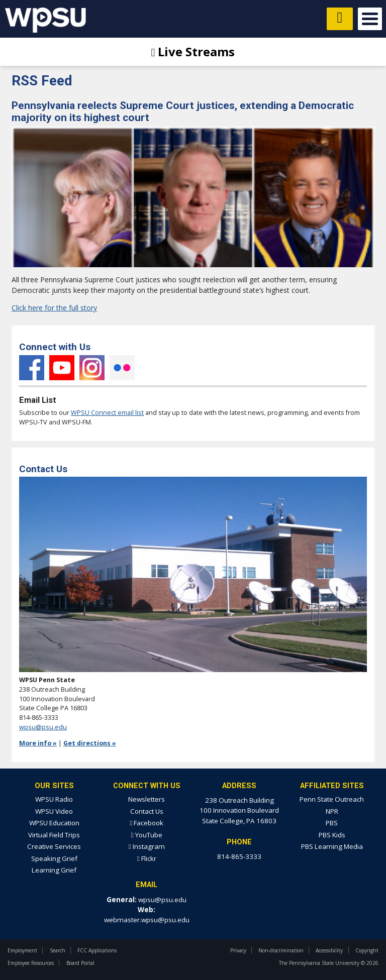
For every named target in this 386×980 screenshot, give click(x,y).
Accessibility (329, 950)
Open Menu (370, 19)
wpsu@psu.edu (43, 727)
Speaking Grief (54, 858)
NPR (332, 811)
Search (58, 950)
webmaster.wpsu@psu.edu (147, 920)
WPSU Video (54, 811)
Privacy (238, 950)
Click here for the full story (54, 308)
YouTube (62, 368)
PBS (332, 823)
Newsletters (147, 799)
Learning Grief (54, 870)
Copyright (367, 950)
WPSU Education (54, 823)
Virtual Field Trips (54, 835)
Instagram (92, 368)
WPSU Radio (54, 799)
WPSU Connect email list (107, 413)
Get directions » (90, 743)
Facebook (32, 368)
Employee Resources (31, 963)
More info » (38, 743)
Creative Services (54, 846)
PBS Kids (332, 835)
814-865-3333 (239, 856)
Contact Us (147, 811)
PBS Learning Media (332, 846)
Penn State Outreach (332, 799)
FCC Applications (97, 950)
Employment (22, 950)
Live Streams (193, 51)
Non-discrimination (281, 950)
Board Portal (80, 963)
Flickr (122, 368)
